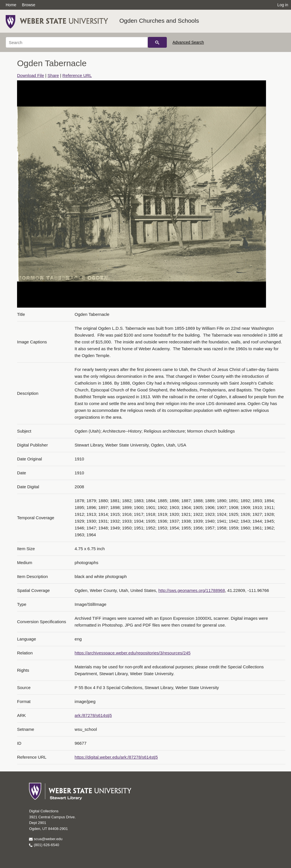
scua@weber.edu (46, 839)
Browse (29, 5)
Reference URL (77, 75)
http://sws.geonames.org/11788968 (192, 590)
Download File (31, 75)
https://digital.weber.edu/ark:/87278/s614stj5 (116, 757)
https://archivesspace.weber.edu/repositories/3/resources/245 (133, 653)
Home (11, 5)
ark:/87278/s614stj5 (93, 715)
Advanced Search (188, 42)
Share (53, 75)
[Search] (77, 42)
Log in (283, 5)
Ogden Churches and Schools (159, 21)
